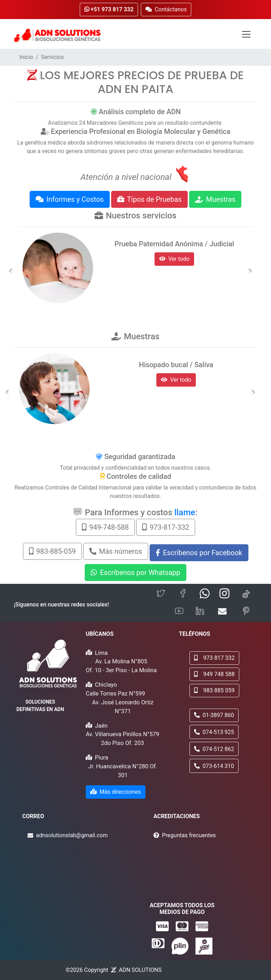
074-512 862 (214, 749)
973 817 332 (214, 658)
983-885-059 (52, 551)
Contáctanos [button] (166, 9)
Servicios (52, 57)
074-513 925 (214, 732)
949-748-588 (105, 527)
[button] (11, 271)
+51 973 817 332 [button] (109, 9)
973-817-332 (166, 527)
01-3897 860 (214, 715)
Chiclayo (106, 685)
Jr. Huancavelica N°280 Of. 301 (123, 771)
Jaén (101, 726)
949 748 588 (214, 674)
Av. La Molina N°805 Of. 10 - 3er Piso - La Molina (121, 666)
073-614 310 (214, 766)
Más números (116, 551)
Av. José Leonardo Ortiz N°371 (123, 707)
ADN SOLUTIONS (140, 970)
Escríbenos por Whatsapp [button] (135, 573)
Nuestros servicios (141, 216)
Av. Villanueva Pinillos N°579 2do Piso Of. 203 (122, 739)
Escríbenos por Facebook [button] (199, 553)
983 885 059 (214, 690)
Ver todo (174, 259)
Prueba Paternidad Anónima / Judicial (174, 244)
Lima (101, 653)
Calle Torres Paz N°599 (115, 694)
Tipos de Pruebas (149, 199)
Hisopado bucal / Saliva (176, 365)
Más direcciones (116, 792)
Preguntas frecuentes (189, 835)
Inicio (26, 57)
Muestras (215, 199)
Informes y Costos (70, 199)
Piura (102, 758)
